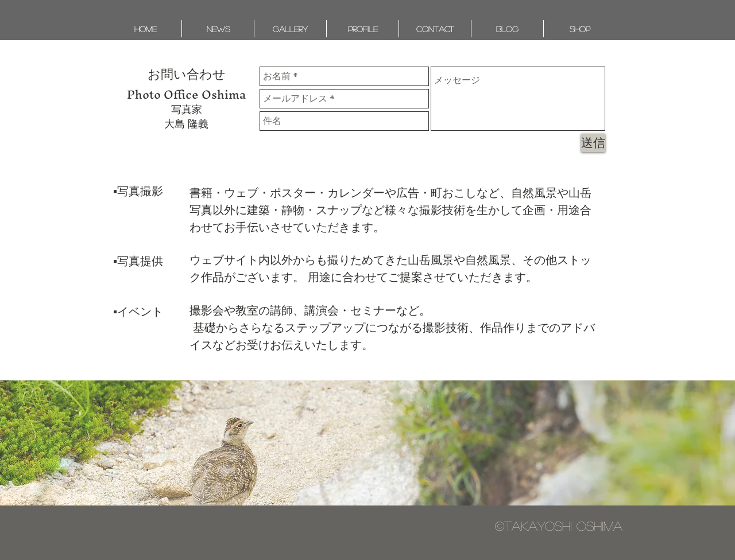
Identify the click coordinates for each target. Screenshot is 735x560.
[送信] (593, 143)
